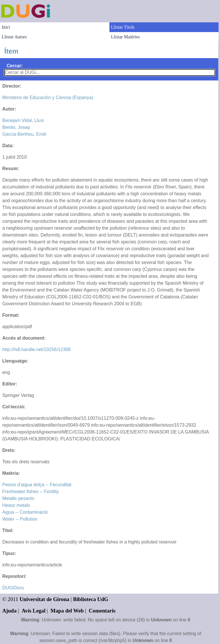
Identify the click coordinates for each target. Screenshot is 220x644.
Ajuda (9, 611)
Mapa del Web (67, 611)
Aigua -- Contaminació (25, 512)
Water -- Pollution (20, 519)
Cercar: (15, 66)
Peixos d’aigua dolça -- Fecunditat (37, 485)
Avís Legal (34, 611)
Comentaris (102, 611)
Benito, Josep (16, 127)
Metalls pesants (18, 498)
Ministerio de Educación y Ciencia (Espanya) (48, 98)
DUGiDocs (13, 588)
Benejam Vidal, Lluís (23, 120)
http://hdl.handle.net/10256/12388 (36, 349)
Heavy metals (16, 505)
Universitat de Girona (44, 599)
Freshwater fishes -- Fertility (31, 492)
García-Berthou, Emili (24, 134)
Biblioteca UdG (91, 599)
